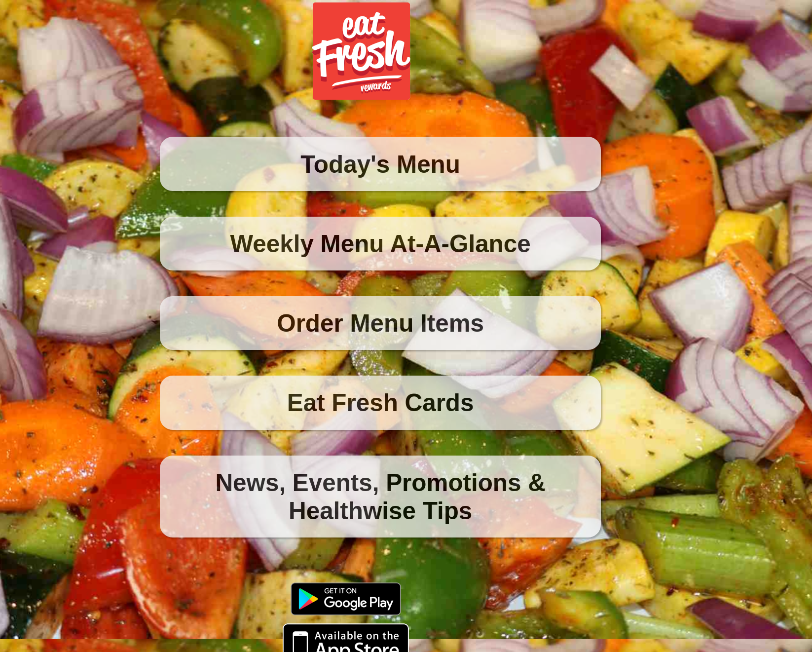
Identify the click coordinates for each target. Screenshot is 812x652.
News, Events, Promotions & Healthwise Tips (380, 497)
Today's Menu (380, 164)
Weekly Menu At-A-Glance (381, 244)
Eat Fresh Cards (381, 403)
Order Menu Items (380, 323)
